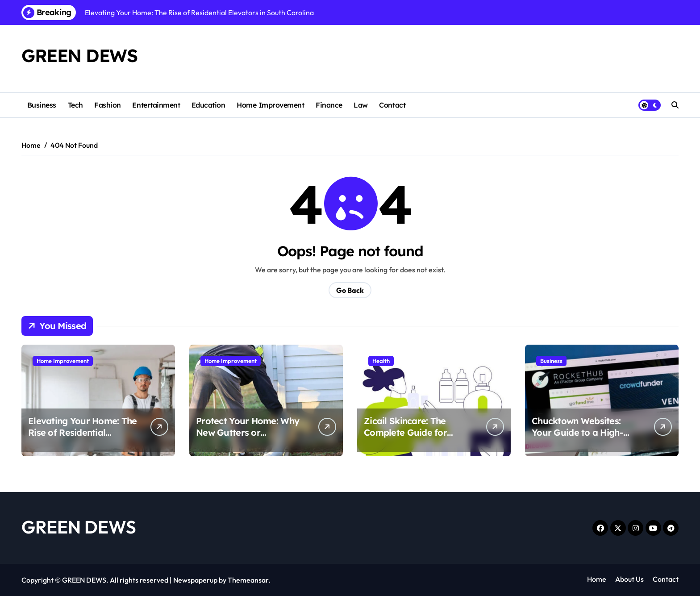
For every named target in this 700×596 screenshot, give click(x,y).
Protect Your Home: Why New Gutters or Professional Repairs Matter (248, 438)
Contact (392, 105)
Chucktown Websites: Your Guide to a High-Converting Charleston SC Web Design (586, 438)
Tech (75, 105)
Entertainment (156, 105)
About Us (629, 579)
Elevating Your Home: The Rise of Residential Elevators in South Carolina (83, 438)
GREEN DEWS (79, 55)
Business (42, 105)
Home (597, 579)
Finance (329, 105)
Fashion (108, 105)
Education (208, 105)
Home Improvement (270, 105)
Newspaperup (195, 580)
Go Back (350, 290)
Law (361, 105)
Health (381, 361)
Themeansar (248, 580)
